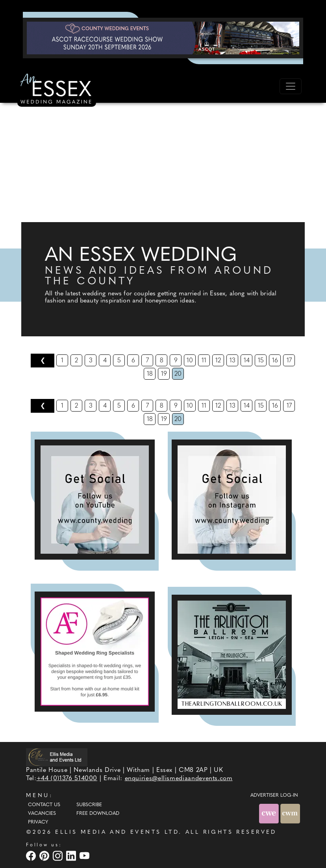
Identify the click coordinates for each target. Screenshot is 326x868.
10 (190, 361)
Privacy (38, 822)
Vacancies (42, 814)
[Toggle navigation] (291, 86)
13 (232, 361)
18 (150, 374)
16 (275, 361)
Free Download (98, 814)
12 (218, 361)
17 (289, 361)
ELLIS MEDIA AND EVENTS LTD (117, 832)
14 (247, 361)
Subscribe (89, 805)
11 (204, 361)
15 (261, 361)
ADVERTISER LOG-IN (274, 796)
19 (164, 374)
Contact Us (44, 805)
